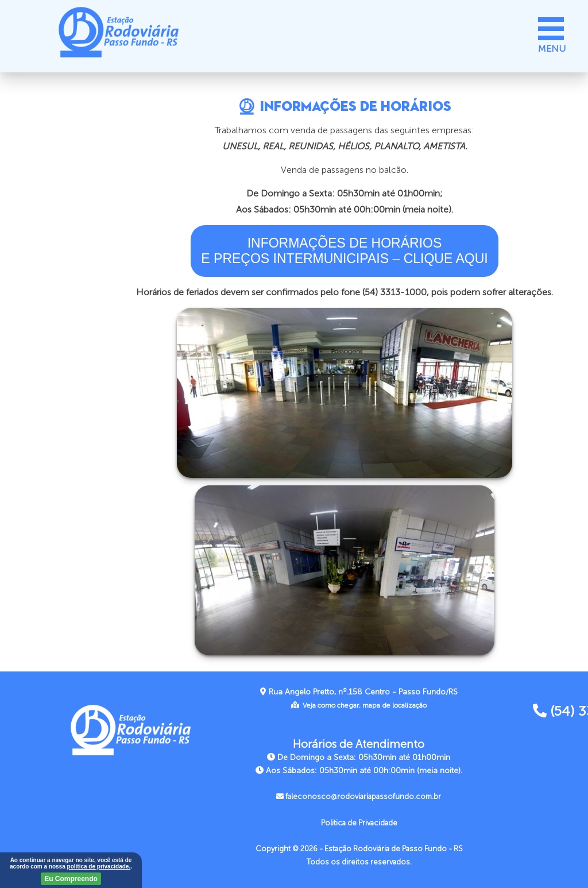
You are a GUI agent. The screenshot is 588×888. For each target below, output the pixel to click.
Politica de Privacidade (359, 823)
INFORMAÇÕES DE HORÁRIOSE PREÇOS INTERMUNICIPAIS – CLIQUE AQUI (344, 251)
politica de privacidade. (99, 866)
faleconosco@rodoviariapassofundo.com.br (359, 797)
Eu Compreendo (71, 879)
